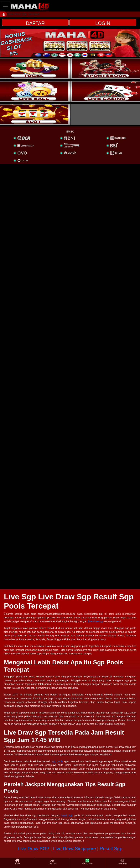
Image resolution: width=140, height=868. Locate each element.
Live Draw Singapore (74, 849)
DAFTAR (35, 23)
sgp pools (57, 761)
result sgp (67, 815)
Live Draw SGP (34, 849)
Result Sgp (111, 849)
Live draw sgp (96, 621)
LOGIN (103, 23)
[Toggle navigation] (5, 6)
